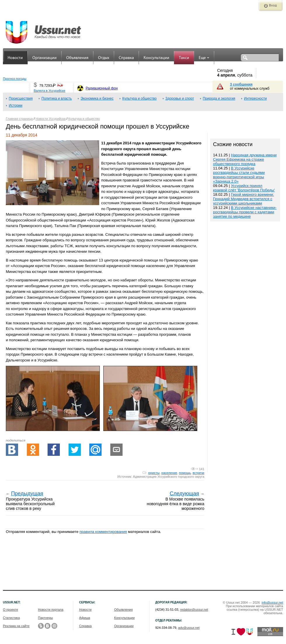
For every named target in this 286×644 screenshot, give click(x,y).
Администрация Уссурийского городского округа (169, 477)
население (169, 473)
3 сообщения (241, 84)
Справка (126, 58)
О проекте (11, 610)
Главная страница (19, 119)
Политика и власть (57, 98)
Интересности (255, 98)
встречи (198, 473)
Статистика (11, 618)
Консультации (156, 58)
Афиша (85, 618)
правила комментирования (103, 532)
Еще (204, 58)
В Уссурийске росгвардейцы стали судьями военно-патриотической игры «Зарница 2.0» (239, 175)
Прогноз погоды (15, 79)
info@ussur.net (272, 603)
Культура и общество (139, 98)
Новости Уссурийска (51, 119)
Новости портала (51, 610)
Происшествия (21, 98)
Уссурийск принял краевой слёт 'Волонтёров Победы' (244, 188)
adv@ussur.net (189, 628)
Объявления (77, 58)
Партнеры (45, 618)
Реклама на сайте (16, 626)
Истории (16, 105)
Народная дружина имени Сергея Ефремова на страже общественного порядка (245, 159)
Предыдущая (27, 494)
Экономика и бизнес (97, 98)
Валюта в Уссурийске (49, 91)
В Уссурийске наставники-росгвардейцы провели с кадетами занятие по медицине (245, 212)
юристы (154, 473)
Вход (273, 6)
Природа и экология (219, 98)
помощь (185, 473)
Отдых (104, 58)
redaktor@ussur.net (194, 610)
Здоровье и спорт (180, 98)
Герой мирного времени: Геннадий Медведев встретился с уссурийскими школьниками (244, 199)
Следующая (184, 494)
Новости (15, 58)
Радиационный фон (102, 88)
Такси (184, 58)
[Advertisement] (245, 348)
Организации (45, 58)
